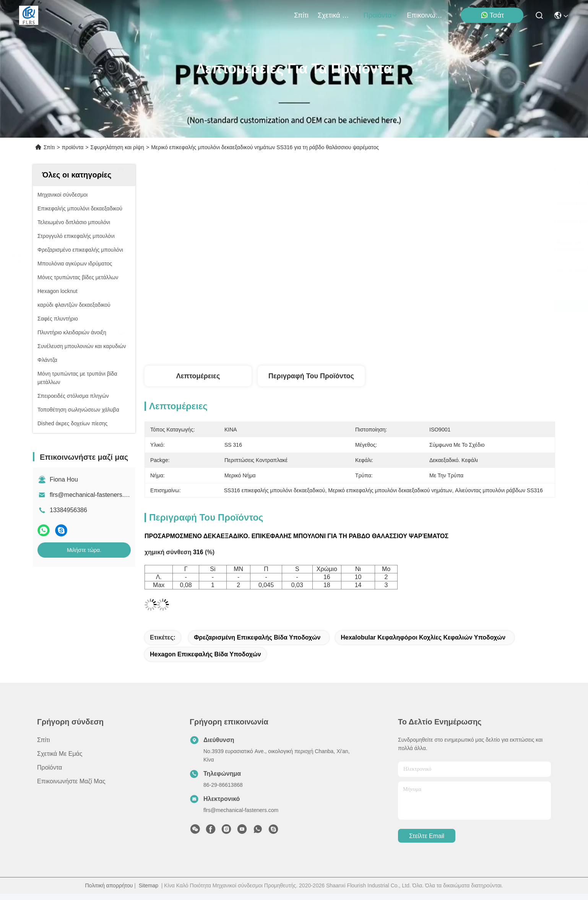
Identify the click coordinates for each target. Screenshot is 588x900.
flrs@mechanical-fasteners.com (93, 495)
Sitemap (149, 885)
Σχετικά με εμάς (336, 15)
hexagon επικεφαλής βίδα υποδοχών (205, 654)
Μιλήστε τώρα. (84, 550)
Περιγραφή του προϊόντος (311, 376)
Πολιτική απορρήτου (109, 885)
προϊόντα (381, 15)
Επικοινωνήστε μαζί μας (425, 15)
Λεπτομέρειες (198, 376)
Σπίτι (301, 15)
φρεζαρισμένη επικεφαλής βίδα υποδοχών (257, 637)
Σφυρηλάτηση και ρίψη (117, 147)
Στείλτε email (427, 836)
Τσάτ (492, 15)
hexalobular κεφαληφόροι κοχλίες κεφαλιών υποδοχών (423, 637)
